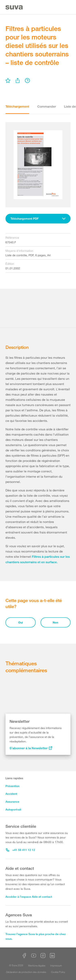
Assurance (12, 802)
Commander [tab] (47, 106)
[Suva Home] (14, 7)
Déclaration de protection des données (26, 972)
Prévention (12, 786)
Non (55, 622)
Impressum (56, 965)
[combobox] (38, 219)
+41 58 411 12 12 (20, 850)
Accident (11, 794)
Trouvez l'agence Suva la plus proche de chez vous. (36, 936)
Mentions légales (37, 965)
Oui (21, 622)
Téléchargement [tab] (17, 106)
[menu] (8, 80)
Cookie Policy (58, 972)
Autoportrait (13, 809)
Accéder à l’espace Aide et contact (29, 897)
